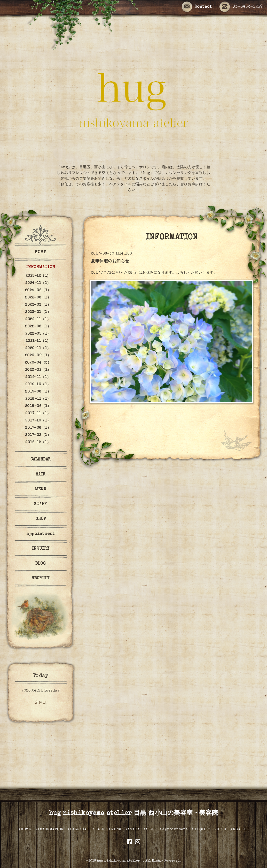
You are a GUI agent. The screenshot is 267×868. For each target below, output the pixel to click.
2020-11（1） (38, 348)
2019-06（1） (38, 392)
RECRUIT (41, 579)
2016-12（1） (38, 442)
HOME (41, 252)
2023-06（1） (38, 298)
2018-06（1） (38, 406)
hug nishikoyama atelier (120, 861)
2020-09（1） (38, 356)
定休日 (41, 703)
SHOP (41, 519)
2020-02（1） (38, 370)
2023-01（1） (38, 312)
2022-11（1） (38, 319)
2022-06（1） (38, 327)
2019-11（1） (38, 377)
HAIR (41, 475)
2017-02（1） (38, 435)
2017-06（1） (38, 428)
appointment (41, 534)
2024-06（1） (38, 290)
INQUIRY (41, 549)
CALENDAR (41, 460)
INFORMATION (41, 267)
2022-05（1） (38, 334)
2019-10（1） (38, 385)
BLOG (41, 564)
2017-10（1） (38, 421)
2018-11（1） (38, 399)
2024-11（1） (38, 283)
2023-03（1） (38, 305)
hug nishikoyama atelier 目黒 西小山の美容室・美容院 (134, 813)
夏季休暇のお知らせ (110, 262)
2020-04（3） (38, 363)
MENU (41, 489)
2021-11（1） (38, 341)
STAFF (41, 504)
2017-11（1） (38, 413)
